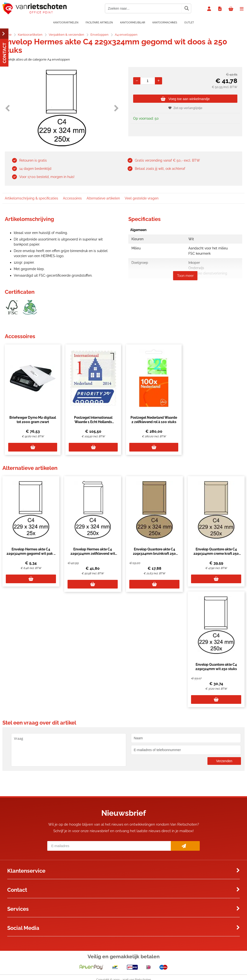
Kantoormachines (165, 23)
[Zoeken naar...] (186, 8)
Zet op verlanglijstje (185, 108)
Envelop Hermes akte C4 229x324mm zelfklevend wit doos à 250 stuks (93, 554)
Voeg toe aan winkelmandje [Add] (185, 99)
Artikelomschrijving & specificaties (31, 198)
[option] (62, 108)
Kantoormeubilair (133, 23)
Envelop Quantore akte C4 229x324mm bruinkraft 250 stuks (154, 554)
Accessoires (72, 198)
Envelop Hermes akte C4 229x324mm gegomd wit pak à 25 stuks (31, 554)
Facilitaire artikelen (99, 23)
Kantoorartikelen (66, 23)
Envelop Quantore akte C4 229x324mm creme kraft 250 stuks (216, 554)
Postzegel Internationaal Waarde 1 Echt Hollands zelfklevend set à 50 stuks (93, 422)
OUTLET (189, 23)
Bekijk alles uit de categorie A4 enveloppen (36, 59)
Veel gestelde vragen (142, 198)
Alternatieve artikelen (103, 198)
